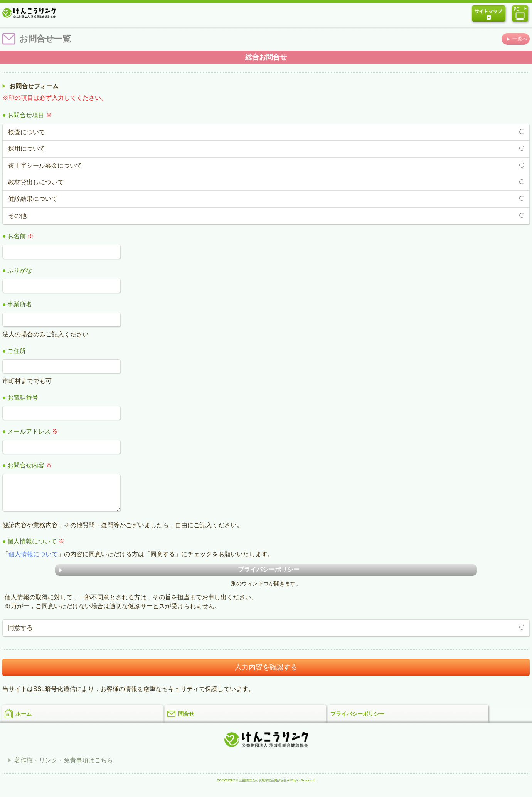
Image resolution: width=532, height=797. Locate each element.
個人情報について (33, 560)
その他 (17, 216)
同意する (20, 633)
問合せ (186, 720)
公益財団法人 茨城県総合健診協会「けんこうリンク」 (29, 12)
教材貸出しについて (36, 182)
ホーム (24, 720)
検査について (27, 132)
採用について (27, 149)
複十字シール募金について (45, 166)
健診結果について (33, 199)
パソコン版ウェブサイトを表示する (520, 13)
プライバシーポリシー (357, 720)
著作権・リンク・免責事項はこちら (64, 766)
